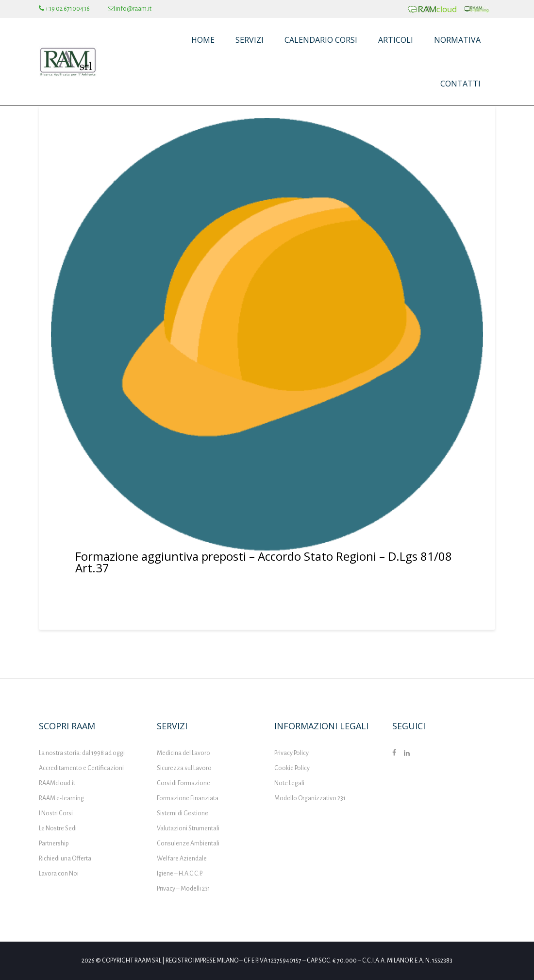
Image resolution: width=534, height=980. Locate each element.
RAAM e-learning (61, 798)
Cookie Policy (292, 768)
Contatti (460, 84)
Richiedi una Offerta (65, 859)
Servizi (250, 40)
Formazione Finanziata (188, 798)
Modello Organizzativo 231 (310, 798)
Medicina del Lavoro (184, 753)
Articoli (396, 40)
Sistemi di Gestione (183, 813)
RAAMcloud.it (57, 783)
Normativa (457, 40)
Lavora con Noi (59, 874)
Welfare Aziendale (182, 859)
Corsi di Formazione (184, 783)
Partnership (54, 843)
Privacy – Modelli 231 (184, 889)
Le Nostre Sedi (58, 828)
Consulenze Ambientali (188, 843)
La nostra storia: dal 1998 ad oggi (82, 753)
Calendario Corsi (321, 40)
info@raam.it (130, 9)
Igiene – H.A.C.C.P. (180, 874)
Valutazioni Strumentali (188, 828)
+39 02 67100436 (64, 9)
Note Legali (289, 783)
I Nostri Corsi (56, 813)
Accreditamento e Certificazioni (81, 768)
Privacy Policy (292, 753)
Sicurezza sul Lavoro (184, 768)
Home (203, 40)
